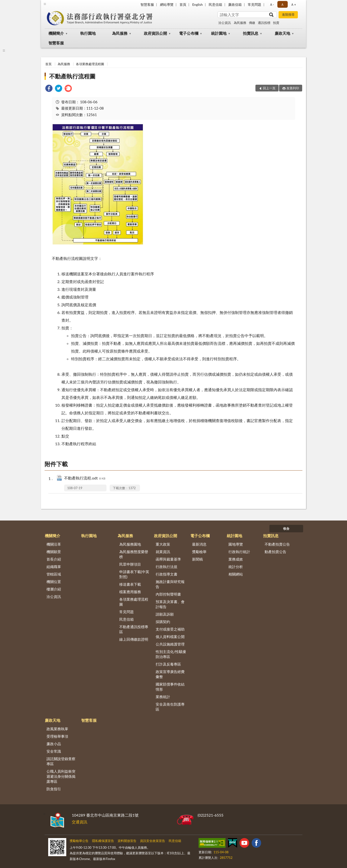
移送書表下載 (130, 584)
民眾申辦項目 (130, 564)
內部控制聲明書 (168, 594)
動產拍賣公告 (275, 552)
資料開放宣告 (127, 841)
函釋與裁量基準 (168, 559)
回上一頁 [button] (269, 88)
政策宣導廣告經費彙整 (170, 674)
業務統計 (163, 697)
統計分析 (236, 567)
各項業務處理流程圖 (90, 64)
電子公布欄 (189, 33)
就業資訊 (163, 552)
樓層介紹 (54, 589)
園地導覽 (236, 544)
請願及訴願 (165, 614)
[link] (49, 89)
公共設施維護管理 (170, 644)
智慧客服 (147, 4)
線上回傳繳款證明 (134, 639)
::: (45, 4)
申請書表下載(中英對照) (134, 574)
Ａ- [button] (272, 4)
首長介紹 (54, 559)
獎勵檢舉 (199, 552)
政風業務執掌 (57, 729)
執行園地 (88, 33)
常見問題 (254, 4)
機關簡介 (56, 33)
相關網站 (236, 574)
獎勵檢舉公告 (79, 841)
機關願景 (54, 552)
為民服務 (240, 23)
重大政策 (163, 544)
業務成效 (236, 559)
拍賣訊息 (251, 33)
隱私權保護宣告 (103, 841)
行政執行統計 (239, 552)
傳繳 (252, 23)
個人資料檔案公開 (170, 637)
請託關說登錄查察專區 (61, 761)
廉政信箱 (235, 4)
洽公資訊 (225, 23)
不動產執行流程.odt (85, 478)
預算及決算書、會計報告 (170, 604)
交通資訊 (80, 822)
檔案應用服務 (130, 592)
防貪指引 (54, 789)
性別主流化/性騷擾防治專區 (171, 654)
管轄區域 (54, 574)
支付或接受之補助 (170, 629)
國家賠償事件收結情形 (170, 687)
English (198, 4)
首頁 (183, 4)
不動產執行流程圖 (72, 76)
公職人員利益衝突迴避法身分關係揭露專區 (61, 776)
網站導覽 (167, 4)
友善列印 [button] (293, 88)
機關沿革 (54, 544)
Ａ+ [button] (293, 4)
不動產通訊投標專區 (134, 629)
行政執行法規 (167, 567)
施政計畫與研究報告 (170, 584)
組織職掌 (54, 567)
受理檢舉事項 (57, 736)
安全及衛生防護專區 (170, 707)
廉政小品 (54, 744)
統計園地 (219, 33)
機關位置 (54, 582)
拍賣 (276, 23)
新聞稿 (197, 559)
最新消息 (199, 544)
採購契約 (163, 622)
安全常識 (54, 751)
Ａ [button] (282, 4)
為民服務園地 (130, 544)
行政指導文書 (167, 574)
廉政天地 (282, 33)
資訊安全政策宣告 (153, 841)
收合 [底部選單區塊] (286, 528)
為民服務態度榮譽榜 (134, 554)
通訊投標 (264, 23)
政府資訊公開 (155, 33)
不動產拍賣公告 (277, 544)
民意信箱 (215, 4)
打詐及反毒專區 (168, 664)
